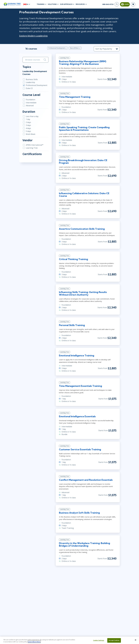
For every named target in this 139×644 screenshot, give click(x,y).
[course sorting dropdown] (108, 49)
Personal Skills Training (72, 326)
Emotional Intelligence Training (76, 356)
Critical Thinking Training (73, 260)
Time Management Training (74, 97)
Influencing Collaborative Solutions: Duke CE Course (84, 195)
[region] (69, 640)
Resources (80, 4)
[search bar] (35, 60)
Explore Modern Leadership (33, 36)
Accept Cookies (114, 640)
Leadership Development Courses (34, 73)
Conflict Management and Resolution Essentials (86, 481)
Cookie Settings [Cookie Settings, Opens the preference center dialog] (99, 640)
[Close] (136, 640)
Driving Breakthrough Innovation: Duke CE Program (83, 162)
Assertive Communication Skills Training (82, 229)
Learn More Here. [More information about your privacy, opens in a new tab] (34, 642)
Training (41, 4)
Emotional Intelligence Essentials (77, 417)
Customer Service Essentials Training (80, 450)
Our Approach (66, 4)
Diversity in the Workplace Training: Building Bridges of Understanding (84, 543)
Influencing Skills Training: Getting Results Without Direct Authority (88, 294)
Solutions (52, 4)
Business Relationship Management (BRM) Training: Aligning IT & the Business (88, 63)
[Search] (117, 4)
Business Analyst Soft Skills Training (79, 511)
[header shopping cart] (133, 4)
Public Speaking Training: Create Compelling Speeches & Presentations (84, 129)
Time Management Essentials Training (80, 387)
